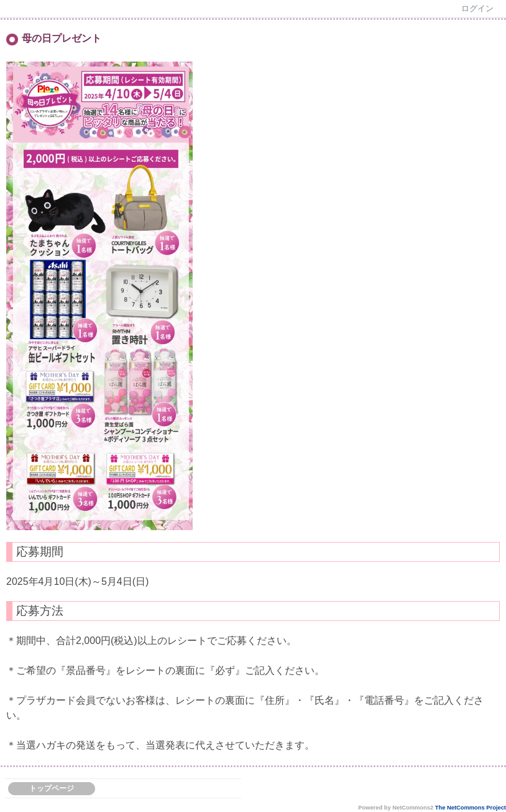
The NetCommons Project (471, 808)
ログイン (477, 8)
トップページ (52, 788)
